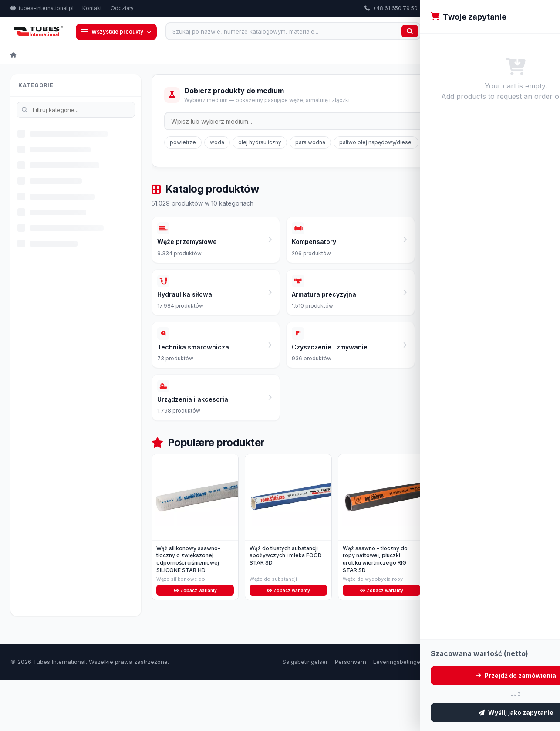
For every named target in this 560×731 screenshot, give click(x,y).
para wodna (310, 143)
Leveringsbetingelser (402, 712)
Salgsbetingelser (305, 712)
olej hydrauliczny (260, 143)
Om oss (512, 712)
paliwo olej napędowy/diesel (376, 143)
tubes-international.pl (42, 8)
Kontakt (92, 8)
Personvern (351, 712)
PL (536, 8)
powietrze (183, 143)
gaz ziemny (442, 143)
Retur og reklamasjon (466, 712)
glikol (477, 143)
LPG (503, 143)
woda (217, 143)
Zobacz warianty (195, 640)
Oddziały (122, 8)
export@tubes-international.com (471, 8)
